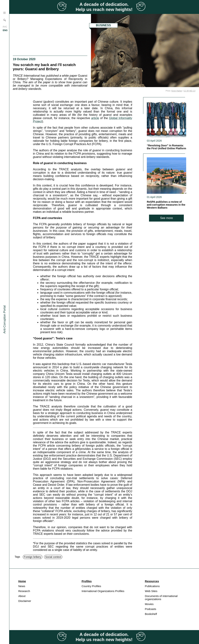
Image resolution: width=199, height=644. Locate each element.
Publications (152, 586)
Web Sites (151, 591)
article (95, 118)
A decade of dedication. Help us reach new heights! (104, 7)
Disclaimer (25, 601)
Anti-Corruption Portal (4, 319)
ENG (5, 30)
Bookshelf (151, 614)
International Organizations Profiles (103, 591)
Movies (149, 604)
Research (24, 591)
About (22, 596)
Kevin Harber (177, 91)
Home (22, 581)
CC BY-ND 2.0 (189, 91)
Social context (53, 557)
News (22, 586)
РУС (5, 27)
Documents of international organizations (161, 598)
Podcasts (150, 609)
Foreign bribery (33, 557)
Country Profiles (91, 586)
